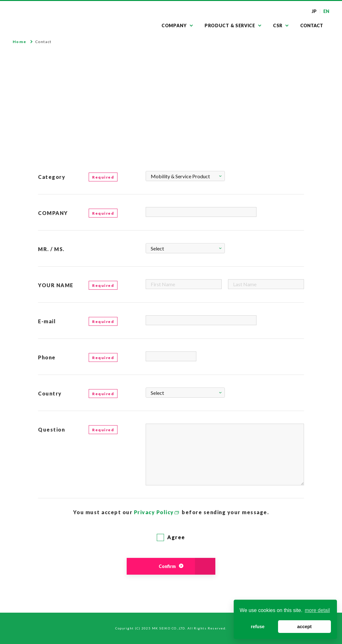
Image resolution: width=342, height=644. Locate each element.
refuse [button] (258, 627)
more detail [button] (317, 610)
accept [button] (304, 627)
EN (326, 11)
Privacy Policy (154, 512)
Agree (171, 537)
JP (314, 11)
